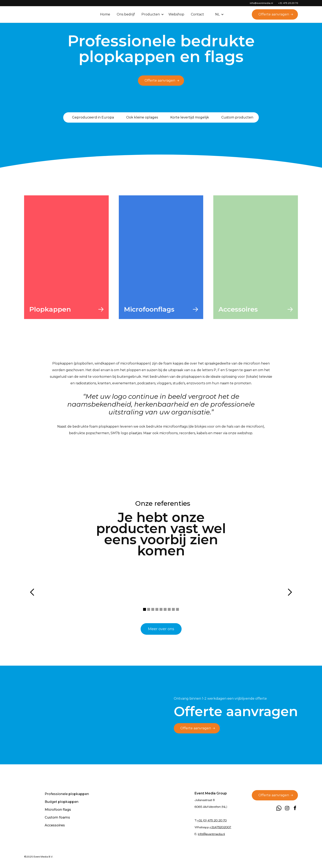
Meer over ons (161, 629)
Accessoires (55, 825)
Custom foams (57, 817)
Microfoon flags (58, 810)
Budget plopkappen (62, 802)
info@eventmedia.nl (261, 3)
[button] (153, 14)
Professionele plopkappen (67, 794)
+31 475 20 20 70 (288, 3)
